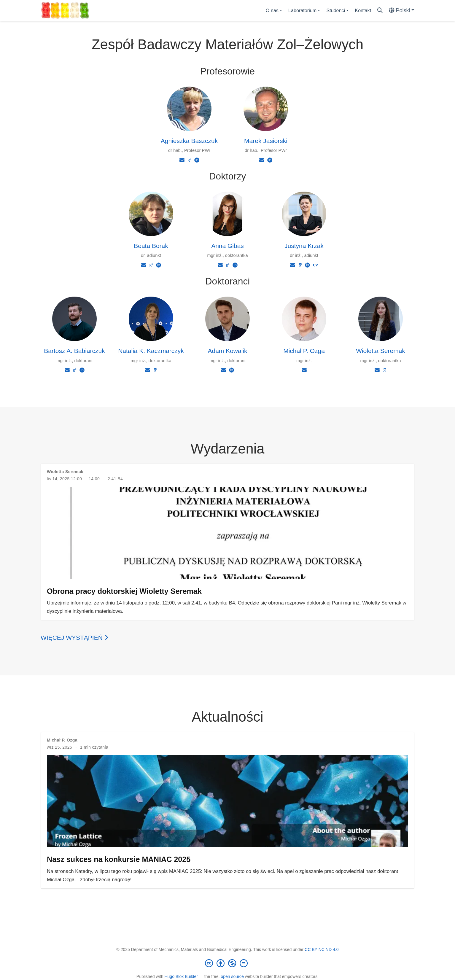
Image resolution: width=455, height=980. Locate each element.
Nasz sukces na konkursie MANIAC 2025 (119, 859)
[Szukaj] (380, 11)
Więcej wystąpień (74, 638)
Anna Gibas (227, 246)
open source (232, 976)
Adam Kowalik (227, 351)
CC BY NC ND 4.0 (322, 949)
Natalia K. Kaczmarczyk (151, 351)
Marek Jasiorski (266, 141)
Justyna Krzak (304, 246)
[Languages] (402, 11)
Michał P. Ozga (304, 351)
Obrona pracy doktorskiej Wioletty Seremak (124, 591)
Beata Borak (151, 246)
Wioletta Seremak (381, 351)
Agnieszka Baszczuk (189, 141)
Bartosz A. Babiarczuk (74, 351)
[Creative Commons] (227, 963)
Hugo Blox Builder (181, 976)
